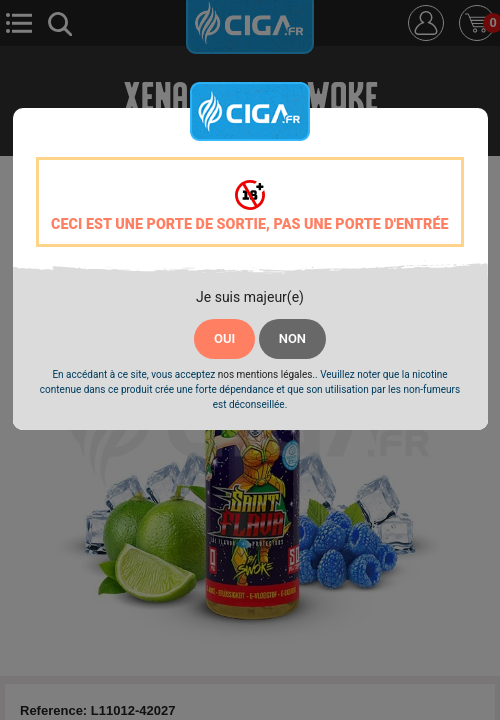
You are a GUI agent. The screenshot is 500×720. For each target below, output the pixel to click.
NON (292, 338)
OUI (224, 338)
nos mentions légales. (266, 374)
